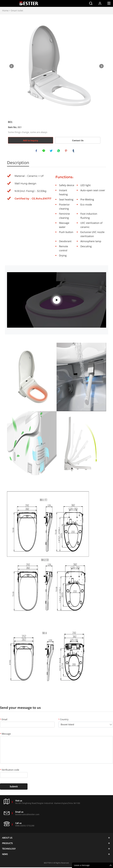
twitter (51, 151)
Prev (12, 66)
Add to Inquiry (31, 140)
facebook (37, 151)
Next (101, 66)
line (44, 151)
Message (5, 734)
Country (63, 720)
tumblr (74, 151)
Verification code (10, 770)
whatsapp (59, 151)
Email (4, 720)
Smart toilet (17, 11)
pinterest (66, 151)
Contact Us (78, 140)
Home (5, 11)
